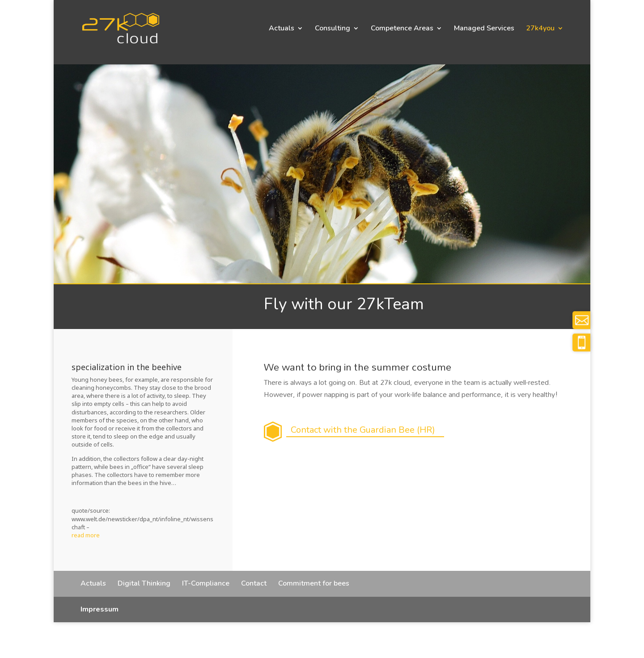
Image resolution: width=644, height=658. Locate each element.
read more (86, 535)
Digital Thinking (144, 583)
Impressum (100, 609)
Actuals (282, 29)
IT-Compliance (206, 583)
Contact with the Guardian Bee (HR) (363, 430)
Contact (254, 583)
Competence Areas (402, 29)
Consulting (333, 29)
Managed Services (484, 29)
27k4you (540, 29)
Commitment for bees (314, 583)
